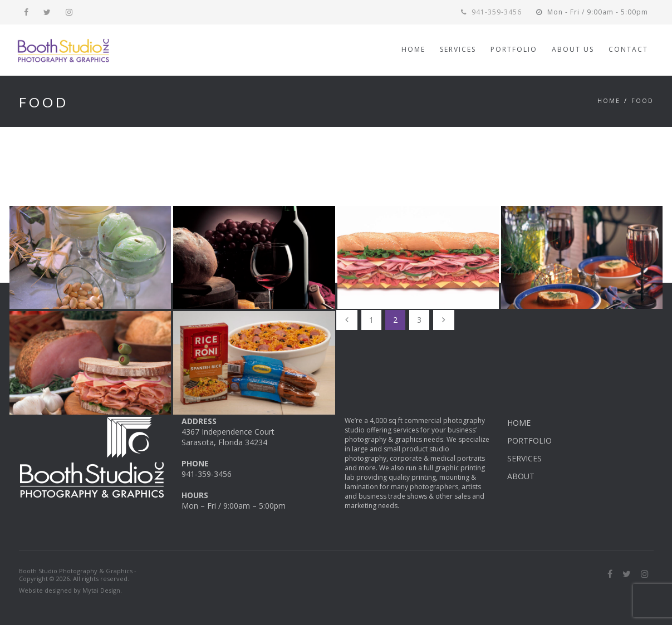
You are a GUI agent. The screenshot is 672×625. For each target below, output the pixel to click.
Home (609, 100)
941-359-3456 (491, 12)
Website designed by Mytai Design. (70, 590)
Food (642, 100)
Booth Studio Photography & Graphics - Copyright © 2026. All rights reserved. (78, 575)
